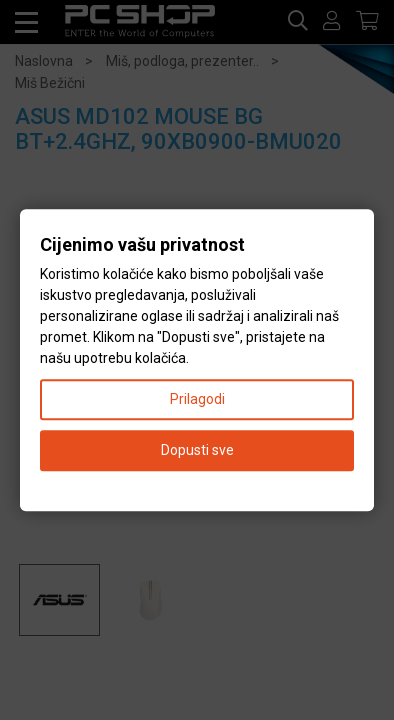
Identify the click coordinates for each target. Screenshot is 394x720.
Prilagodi (197, 399)
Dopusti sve (197, 450)
